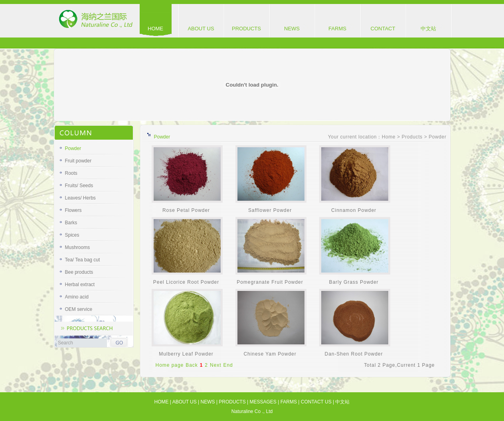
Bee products (79, 272)
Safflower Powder (270, 210)
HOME (155, 29)
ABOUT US (201, 29)
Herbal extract (80, 285)
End (228, 365)
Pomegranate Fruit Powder (270, 282)
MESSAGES (263, 402)
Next (216, 365)
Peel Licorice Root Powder (186, 282)
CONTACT (383, 29)
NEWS (292, 29)
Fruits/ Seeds (79, 186)
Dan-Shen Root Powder (354, 354)
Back (192, 365)
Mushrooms (78, 247)
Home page (170, 365)
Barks (71, 223)
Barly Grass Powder (354, 282)
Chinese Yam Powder (270, 354)
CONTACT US (316, 402)
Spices (72, 235)
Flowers (73, 210)
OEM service (79, 309)
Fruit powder (78, 161)
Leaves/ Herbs (80, 198)
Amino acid (77, 297)
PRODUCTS (246, 29)
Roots (71, 173)
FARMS (337, 29)
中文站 (428, 29)
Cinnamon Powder (354, 210)
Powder (73, 148)
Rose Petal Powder (186, 210)
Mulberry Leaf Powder (186, 354)
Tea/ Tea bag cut (83, 260)
